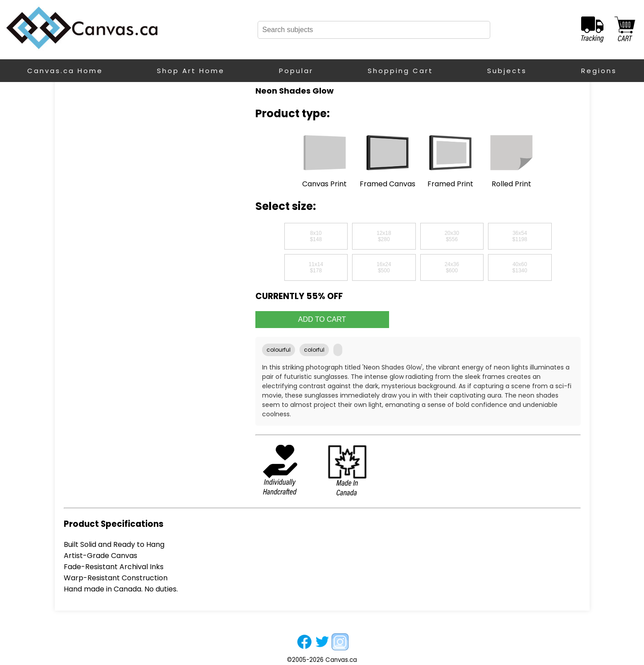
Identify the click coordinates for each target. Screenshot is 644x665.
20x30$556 (452, 236)
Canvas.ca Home (65, 71)
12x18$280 (384, 236)
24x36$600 (452, 267)
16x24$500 (384, 267)
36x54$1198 (520, 236)
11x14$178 (316, 267)
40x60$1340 (520, 267)
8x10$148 (316, 236)
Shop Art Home (191, 71)
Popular (296, 71)
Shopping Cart (400, 71)
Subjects (507, 71)
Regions (599, 71)
